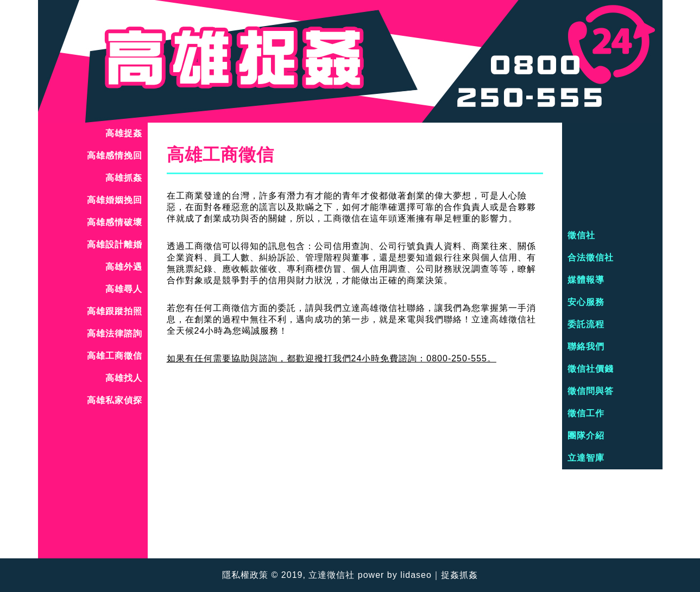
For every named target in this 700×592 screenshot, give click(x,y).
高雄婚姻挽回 (115, 200)
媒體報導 (586, 280)
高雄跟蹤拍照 (115, 311)
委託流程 (586, 324)
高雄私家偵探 (115, 400)
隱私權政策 (245, 575)
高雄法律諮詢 (115, 333)
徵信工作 (586, 413)
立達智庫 (586, 458)
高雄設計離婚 (115, 244)
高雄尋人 (124, 289)
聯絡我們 (586, 346)
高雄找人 (124, 378)
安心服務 (586, 302)
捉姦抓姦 (459, 575)
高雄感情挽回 (115, 155)
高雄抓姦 (124, 178)
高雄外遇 (124, 267)
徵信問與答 (591, 391)
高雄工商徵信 (115, 356)
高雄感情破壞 (115, 222)
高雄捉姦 (124, 133)
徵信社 (581, 235)
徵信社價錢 (591, 369)
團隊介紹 (586, 435)
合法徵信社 (591, 257)
